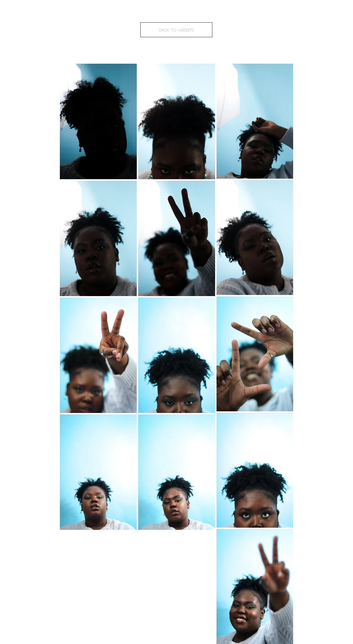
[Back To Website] (176, 30)
